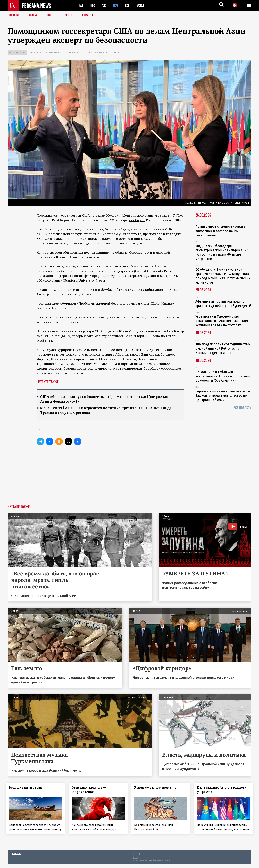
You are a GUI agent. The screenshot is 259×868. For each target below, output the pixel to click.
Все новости (242, 408)
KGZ (93, 5)
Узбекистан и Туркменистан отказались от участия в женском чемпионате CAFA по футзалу (222, 321)
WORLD (142, 5)
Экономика (71, 52)
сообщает (137, 220)
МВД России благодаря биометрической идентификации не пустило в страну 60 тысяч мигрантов (222, 252)
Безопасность (102, 52)
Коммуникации (54, 52)
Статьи (34, 15)
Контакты (17, 857)
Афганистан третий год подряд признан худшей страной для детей (223, 304)
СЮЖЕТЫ (90, 15)
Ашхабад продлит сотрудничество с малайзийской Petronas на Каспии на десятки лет (223, 348)
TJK (104, 5)
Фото (70, 15)
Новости (13, 15)
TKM (116, 5)
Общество (118, 52)
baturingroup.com (156, 864)
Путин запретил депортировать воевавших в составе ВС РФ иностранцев (220, 231)
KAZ (81, 5)
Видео (53, 15)
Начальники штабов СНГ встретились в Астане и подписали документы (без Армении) (223, 376)
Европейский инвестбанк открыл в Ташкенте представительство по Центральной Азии (223, 395)
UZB (128, 5)
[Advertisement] (129, 478)
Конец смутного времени (157, 788)
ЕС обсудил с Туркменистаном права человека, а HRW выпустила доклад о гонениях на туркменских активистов (223, 276)
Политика (86, 52)
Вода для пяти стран (27, 788)
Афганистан (37, 52)
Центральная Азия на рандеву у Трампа (223, 790)
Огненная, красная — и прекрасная (90, 790)
